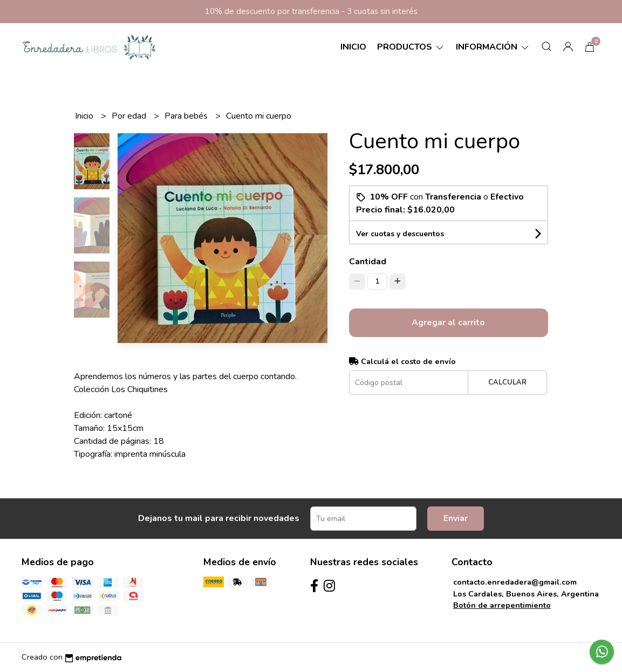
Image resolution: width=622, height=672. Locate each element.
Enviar (456, 518)
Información (493, 47)
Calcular (507, 382)
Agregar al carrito (448, 323)
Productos (411, 47)
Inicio (353, 47)
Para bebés (187, 116)
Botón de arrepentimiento (502, 605)
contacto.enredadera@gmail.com (515, 582)
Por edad (130, 116)
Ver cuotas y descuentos (400, 234)
